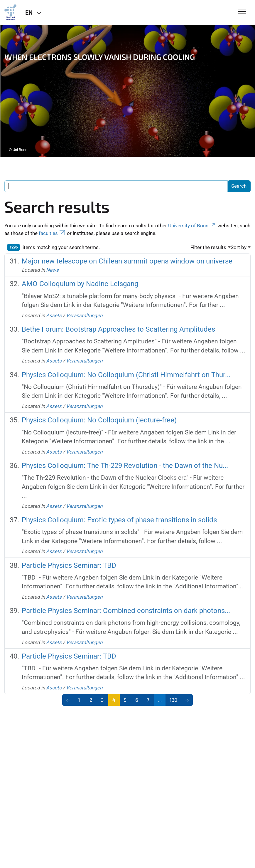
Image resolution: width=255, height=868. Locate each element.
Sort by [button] (239, 247)
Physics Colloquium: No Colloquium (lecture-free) (99, 420)
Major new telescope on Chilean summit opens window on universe (127, 261)
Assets (54, 315)
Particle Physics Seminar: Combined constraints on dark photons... (126, 611)
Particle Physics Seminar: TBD (69, 565)
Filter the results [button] (208, 247)
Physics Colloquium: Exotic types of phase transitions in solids (119, 520)
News (52, 270)
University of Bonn (192, 226)
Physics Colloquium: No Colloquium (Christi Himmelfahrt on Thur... (126, 375)
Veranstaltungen (84, 315)
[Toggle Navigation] (242, 12)
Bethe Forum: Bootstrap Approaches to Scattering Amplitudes (118, 329)
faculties (52, 233)
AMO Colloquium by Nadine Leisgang (80, 284)
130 (173, 700)
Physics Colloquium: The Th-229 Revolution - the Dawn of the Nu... (125, 465)
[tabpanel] (127, 91)
